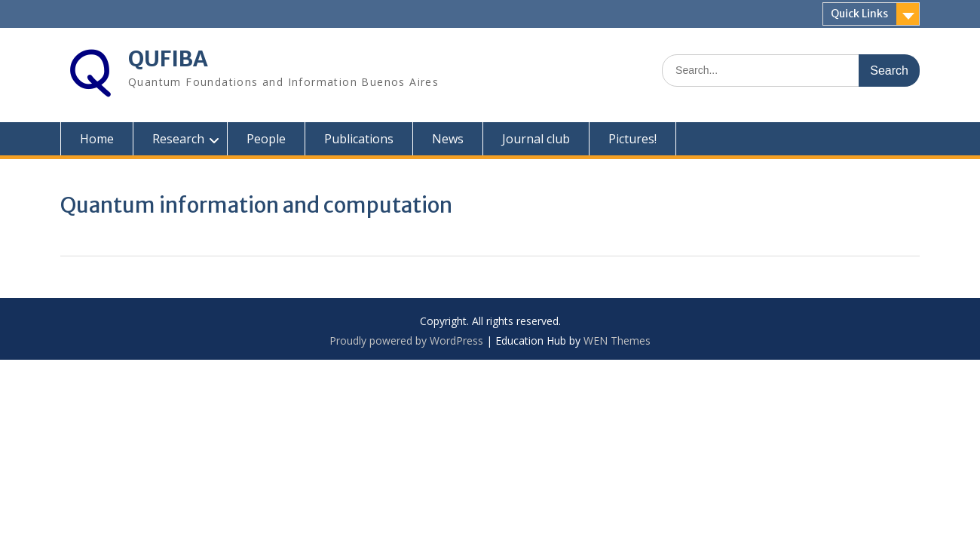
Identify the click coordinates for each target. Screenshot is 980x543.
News (448, 139)
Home (97, 139)
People (266, 139)
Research (178, 139)
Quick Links (859, 14)
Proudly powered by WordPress (406, 341)
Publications (359, 139)
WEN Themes (617, 341)
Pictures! (632, 139)
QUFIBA (168, 59)
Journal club (536, 139)
